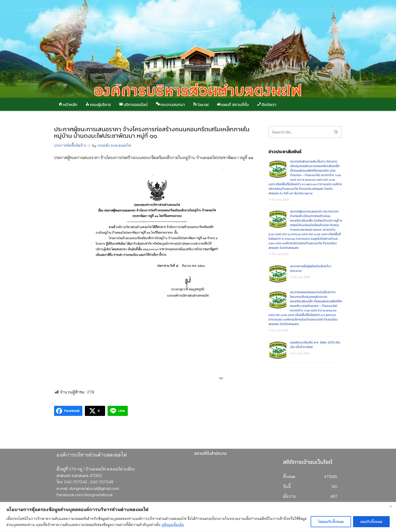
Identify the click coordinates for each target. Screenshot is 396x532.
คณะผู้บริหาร (98, 104)
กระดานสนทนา (170, 104)
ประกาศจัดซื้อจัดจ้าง (70, 145)
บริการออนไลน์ (133, 104)
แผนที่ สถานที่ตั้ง (232, 104)
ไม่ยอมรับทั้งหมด (331, 522)
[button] (336, 132)
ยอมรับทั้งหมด (371, 522)
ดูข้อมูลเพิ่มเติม (173, 525)
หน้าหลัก (68, 104)
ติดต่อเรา (266, 104)
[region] (198, 517)
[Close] (391, 506)
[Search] (336, 132)
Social (201, 104)
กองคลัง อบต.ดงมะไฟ (114, 145)
